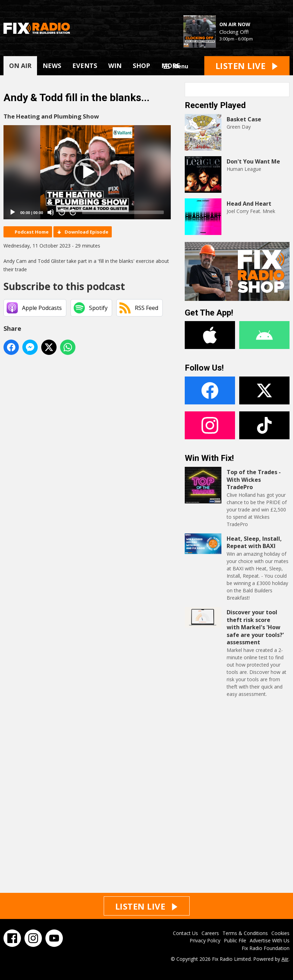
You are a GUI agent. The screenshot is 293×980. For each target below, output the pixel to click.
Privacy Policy (205, 940)
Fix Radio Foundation (266, 948)
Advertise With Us (270, 940)
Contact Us (185, 933)
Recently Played (215, 105)
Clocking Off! (234, 32)
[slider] (123, 212)
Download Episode (86, 232)
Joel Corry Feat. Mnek (251, 211)
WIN (115, 66)
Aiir (285, 959)
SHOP (141, 66)
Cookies (280, 933)
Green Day (239, 127)
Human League (244, 169)
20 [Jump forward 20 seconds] (73, 212)
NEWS (52, 66)
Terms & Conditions (245, 933)
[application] (87, 172)
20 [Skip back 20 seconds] (62, 212)
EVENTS (85, 66)
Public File (235, 940)
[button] (87, 172)
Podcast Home (32, 232)
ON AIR (20, 66)
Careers (210, 933)
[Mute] (51, 212)
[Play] (13, 212)
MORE (171, 66)
